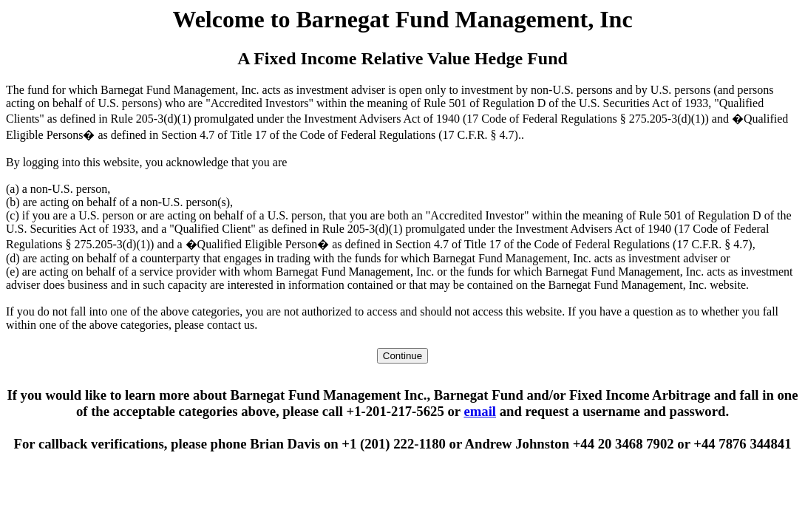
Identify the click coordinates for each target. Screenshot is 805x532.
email (480, 411)
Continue (402, 356)
